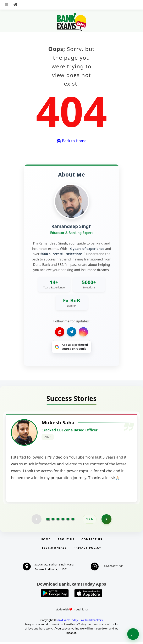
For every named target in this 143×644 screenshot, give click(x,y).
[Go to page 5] (68, 521)
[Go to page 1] (48, 521)
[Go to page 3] (58, 521)
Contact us (92, 541)
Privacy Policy (87, 550)
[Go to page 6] (73, 521)
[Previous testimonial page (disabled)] (36, 521)
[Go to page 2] (53, 521)
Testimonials (54, 550)
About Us (66, 541)
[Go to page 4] (63, 521)
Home (46, 541)
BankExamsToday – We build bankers (79, 622)
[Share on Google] (71, 347)
